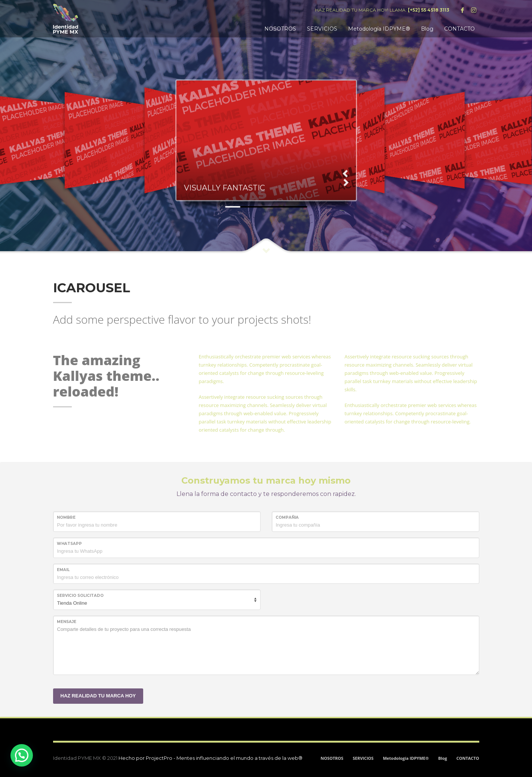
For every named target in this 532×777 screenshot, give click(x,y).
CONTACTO (468, 758)
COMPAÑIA (287, 517)
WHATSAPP (69, 544)
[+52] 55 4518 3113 (429, 10)
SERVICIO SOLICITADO (80, 596)
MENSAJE (67, 622)
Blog (443, 758)
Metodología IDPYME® (406, 758)
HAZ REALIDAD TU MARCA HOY (98, 696)
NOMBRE (66, 517)
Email (63, 570)
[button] (22, 755)
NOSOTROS (332, 758)
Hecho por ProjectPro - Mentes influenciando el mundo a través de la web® (210, 758)
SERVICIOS (363, 758)
